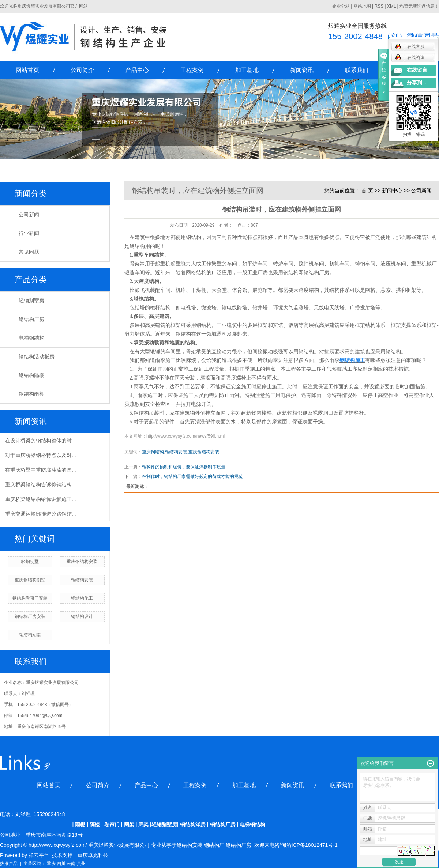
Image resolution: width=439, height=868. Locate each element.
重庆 (51, 864)
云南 (71, 864)
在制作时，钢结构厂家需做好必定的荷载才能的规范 (192, 476)
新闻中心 (392, 190)
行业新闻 (29, 233)
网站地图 (362, 6)
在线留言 (417, 70)
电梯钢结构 (31, 338)
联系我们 (357, 70)
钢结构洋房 (193, 824)
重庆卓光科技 (93, 855)
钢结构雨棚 (31, 394)
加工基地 (247, 70)
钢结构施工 (82, 598)
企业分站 (341, 6)
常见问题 (29, 252)
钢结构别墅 (30, 635)
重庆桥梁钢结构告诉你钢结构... (41, 484)
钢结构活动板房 (37, 357)
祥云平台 (39, 855)
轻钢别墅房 (31, 301)
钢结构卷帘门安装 (30, 598)
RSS (379, 6)
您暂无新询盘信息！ (419, 6)
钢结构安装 (82, 580)
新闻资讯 (302, 70)
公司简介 (82, 70)
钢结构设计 (82, 616)
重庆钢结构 (153, 452)
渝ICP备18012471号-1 (312, 845)
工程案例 (192, 70)
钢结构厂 (214, 845)
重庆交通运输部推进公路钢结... (41, 514)
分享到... (417, 83)
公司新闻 (29, 215)
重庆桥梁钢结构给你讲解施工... (41, 499)
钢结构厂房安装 (30, 616)
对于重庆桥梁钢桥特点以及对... (41, 455)
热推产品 (9, 864)
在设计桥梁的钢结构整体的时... (41, 441)
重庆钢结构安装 (82, 562)
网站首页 (27, 70)
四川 (61, 864)
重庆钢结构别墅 (30, 580)
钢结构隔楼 (31, 375)
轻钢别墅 (30, 562)
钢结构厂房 (31, 319)
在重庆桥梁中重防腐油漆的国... (41, 470)
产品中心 (137, 70)
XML (391, 6)
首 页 (367, 190)
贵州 (81, 864)
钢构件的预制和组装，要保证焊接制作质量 (184, 467)
